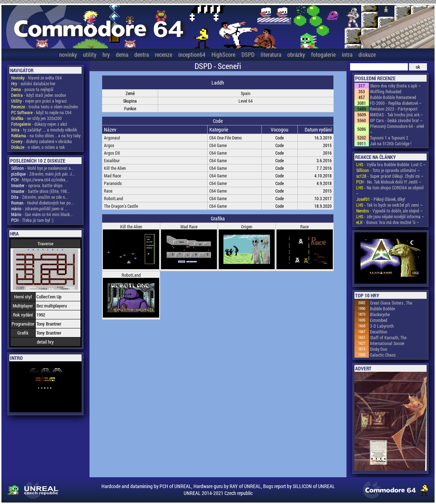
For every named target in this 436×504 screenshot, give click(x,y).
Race (108, 191)
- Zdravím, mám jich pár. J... (43, 174)
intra (347, 54)
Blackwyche (380, 314)
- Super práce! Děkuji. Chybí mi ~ (390, 176)
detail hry (45, 342)
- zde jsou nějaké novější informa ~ (390, 216)
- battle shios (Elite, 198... (41, 191)
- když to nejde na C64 (41, 112)
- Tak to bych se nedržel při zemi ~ (389, 205)
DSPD (248, 54)
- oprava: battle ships (37, 185)
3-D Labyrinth (382, 326)
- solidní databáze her (33, 83)
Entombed (379, 320)
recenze (163, 54)
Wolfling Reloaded (386, 91)
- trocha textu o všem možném (45, 107)
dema (122, 54)
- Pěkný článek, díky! (381, 199)
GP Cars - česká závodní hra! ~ (396, 120)
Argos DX (112, 153)
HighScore (223, 54)
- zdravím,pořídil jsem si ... (40, 208)
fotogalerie (323, 54)
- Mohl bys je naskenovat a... (43, 168)
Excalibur (112, 160)
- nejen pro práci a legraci (39, 101)
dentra (141, 54)
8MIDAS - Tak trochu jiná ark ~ (396, 115)
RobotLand (114, 198)
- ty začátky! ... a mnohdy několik (44, 130)
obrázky (296, 54)
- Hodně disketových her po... (43, 203)
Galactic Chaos (383, 355)
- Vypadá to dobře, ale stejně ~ (389, 211)
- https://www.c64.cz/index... (40, 180)
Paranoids (113, 183)
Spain (246, 93)
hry (106, 54)
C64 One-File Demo (226, 138)
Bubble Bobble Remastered (393, 97)
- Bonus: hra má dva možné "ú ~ (388, 222)
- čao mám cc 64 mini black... (42, 214)
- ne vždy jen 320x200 (36, 118)
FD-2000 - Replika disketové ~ (396, 103)
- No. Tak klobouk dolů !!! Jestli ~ (389, 182)
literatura (271, 54)
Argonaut (112, 138)
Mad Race (112, 176)
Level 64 (246, 101)
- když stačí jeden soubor (39, 95)
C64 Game (218, 145)
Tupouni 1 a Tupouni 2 (389, 138)
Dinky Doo (379, 349)
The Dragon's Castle (121, 206)
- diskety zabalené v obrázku (42, 141)
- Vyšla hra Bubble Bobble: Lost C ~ (391, 164)
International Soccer (387, 343)
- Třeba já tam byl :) (32, 220)
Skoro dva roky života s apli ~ (395, 86)
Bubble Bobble (382, 309)
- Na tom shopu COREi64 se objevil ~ (390, 190)
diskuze (367, 54)
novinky (68, 54)
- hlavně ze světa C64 (36, 78)
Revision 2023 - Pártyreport (394, 109)
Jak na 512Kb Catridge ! (391, 143)
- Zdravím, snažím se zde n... (40, 197)
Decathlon (379, 332)
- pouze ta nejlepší (32, 89)
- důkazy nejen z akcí (39, 124)
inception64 (192, 54)
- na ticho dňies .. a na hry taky (46, 135)
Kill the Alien (115, 168)
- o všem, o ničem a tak (38, 147)
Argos (109, 145)
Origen (247, 227)
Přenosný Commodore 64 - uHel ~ (397, 129)
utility (90, 54)
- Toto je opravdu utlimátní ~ (388, 170)
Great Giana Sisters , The (391, 303)
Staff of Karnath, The (388, 337)
